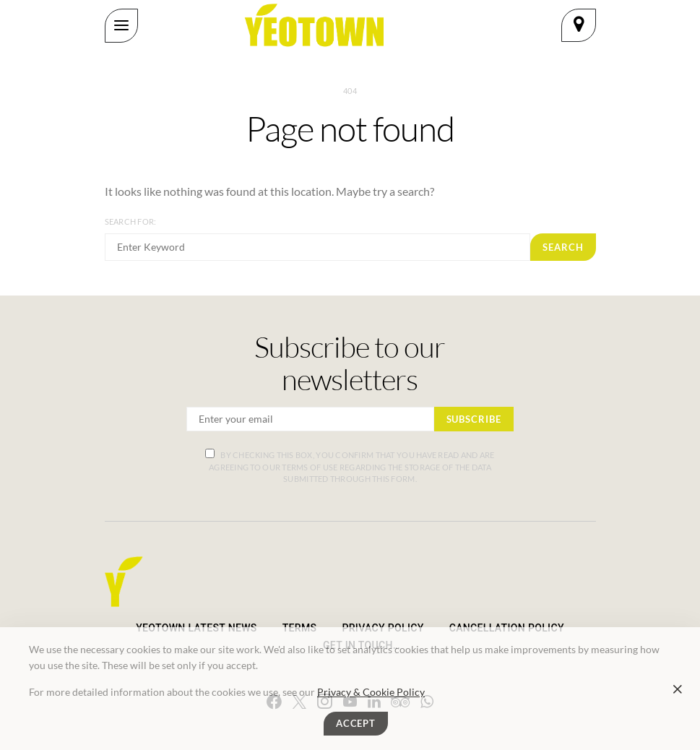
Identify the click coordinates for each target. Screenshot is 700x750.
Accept (356, 723)
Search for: (131, 221)
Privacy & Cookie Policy (371, 692)
